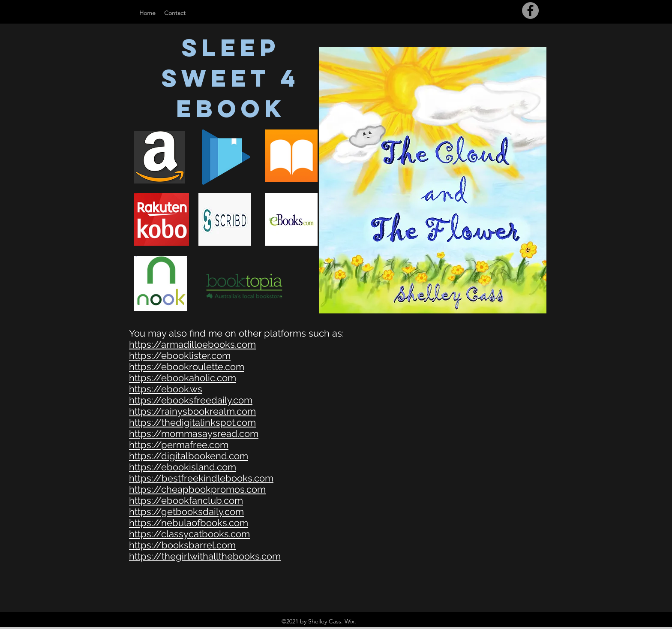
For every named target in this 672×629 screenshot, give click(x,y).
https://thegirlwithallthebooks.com (205, 556)
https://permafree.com (179, 445)
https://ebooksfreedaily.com (191, 400)
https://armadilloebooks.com (192, 344)
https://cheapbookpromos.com (197, 489)
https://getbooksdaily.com (186, 512)
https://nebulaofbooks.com (189, 523)
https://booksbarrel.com (182, 545)
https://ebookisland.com (183, 467)
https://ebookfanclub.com (186, 500)
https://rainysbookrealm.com (192, 411)
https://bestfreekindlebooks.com (201, 478)
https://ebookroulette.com (187, 367)
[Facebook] (530, 11)
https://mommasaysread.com (194, 433)
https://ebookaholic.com (183, 378)
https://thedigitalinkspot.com (192, 422)
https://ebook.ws (166, 389)
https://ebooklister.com (180, 355)
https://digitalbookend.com (189, 456)
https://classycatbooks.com (189, 534)
